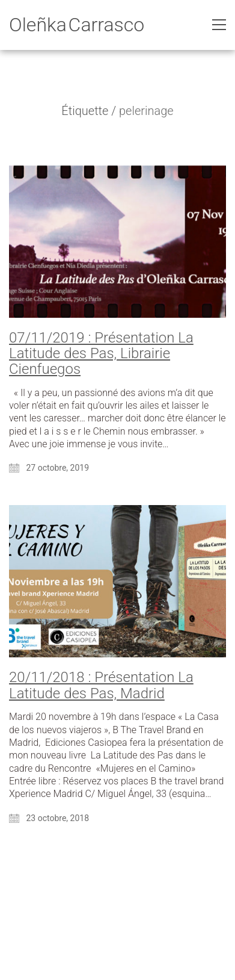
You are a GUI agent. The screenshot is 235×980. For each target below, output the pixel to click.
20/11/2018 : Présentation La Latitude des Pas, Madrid (101, 685)
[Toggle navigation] (219, 25)
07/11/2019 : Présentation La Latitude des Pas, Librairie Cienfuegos (101, 354)
